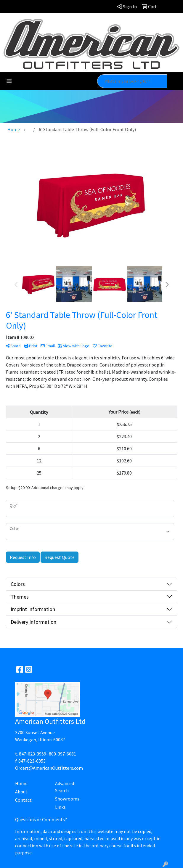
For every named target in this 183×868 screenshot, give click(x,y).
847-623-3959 (33, 754)
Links (60, 807)
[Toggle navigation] (9, 81)
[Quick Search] (132, 81)
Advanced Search (65, 787)
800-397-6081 (62, 754)
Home (21, 783)
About (21, 792)
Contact (23, 800)
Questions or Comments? (41, 819)
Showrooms (67, 799)
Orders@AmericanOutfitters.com (49, 768)
